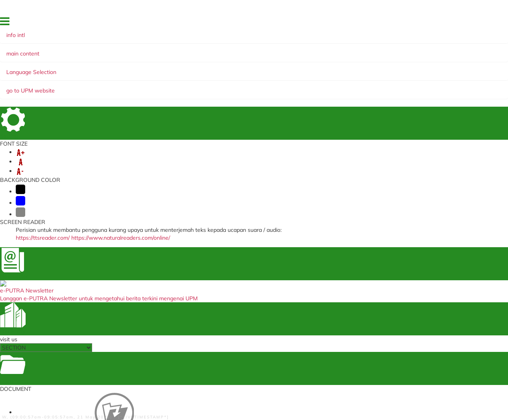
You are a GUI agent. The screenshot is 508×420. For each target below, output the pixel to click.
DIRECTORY (325, 23)
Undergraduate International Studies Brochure (331, 271)
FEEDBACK (295, 23)
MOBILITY (142, 68)
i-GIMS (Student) (150, 261)
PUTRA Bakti (319, 76)
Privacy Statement (64, 396)
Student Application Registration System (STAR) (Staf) (252, 268)
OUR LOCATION (388, 23)
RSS (121, 396)
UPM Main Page (318, 261)
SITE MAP (355, 23)
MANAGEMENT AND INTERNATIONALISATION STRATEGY (129, 76)
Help (165, 396)
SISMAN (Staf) (148, 330)
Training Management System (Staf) (165, 354)
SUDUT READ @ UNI (372, 76)
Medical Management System (165, 269)
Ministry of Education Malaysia (249, 286)
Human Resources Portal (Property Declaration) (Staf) (163, 341)
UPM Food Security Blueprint (332, 253)
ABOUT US (64, 68)
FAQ (415, 23)
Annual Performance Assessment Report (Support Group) (169, 312)
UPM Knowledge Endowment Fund (333, 312)
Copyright (100, 396)
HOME (271, 23)
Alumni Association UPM (328, 302)
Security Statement (197, 396)
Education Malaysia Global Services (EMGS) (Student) (245, 255)
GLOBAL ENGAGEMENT (195, 68)
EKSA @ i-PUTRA (444, 23)
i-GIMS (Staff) (147, 253)
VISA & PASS (104, 68)
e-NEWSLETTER (238, 76)
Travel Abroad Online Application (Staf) (168, 287)
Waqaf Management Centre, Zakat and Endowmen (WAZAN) (336, 292)
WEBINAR (281, 76)
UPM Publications (320, 281)
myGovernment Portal (241, 278)
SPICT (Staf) (146, 323)
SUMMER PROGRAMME (269, 68)
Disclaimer (143, 396)
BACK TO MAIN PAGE (254, 213)
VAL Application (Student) (161, 277)
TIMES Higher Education (243, 294)
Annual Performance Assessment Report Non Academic (169, 300)
